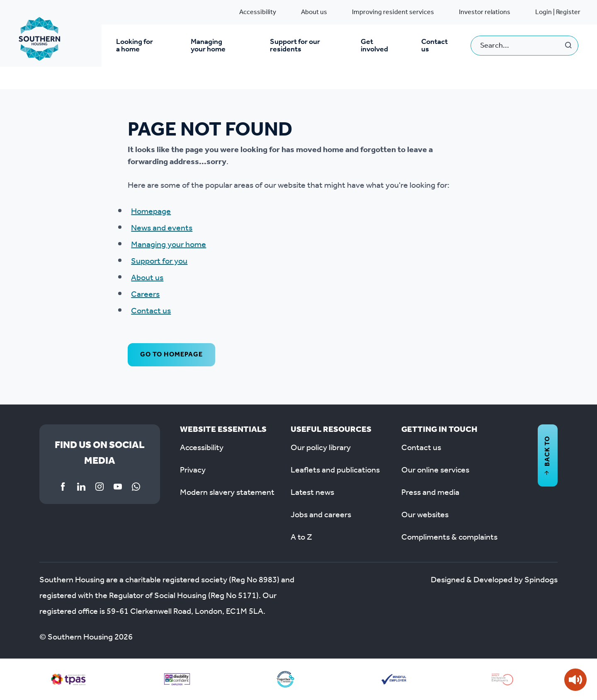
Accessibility (258, 12)
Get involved (374, 46)
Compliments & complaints (449, 538)
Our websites (425, 515)
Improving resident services (393, 12)
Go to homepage (171, 355)
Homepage (151, 212)
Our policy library (321, 448)
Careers (145, 295)
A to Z (301, 538)
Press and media (430, 493)
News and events (162, 228)
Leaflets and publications (335, 470)
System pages (60, 81)
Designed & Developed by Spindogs (494, 580)
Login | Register (558, 12)
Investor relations (485, 12)
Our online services (435, 470)
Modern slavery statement (227, 493)
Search (568, 46)
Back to (547, 455)
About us (314, 12)
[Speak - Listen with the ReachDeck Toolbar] (575, 680)
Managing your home (208, 46)
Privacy (193, 470)
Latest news (312, 493)
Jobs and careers (321, 515)
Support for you (159, 262)
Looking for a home (135, 46)
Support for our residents (295, 46)
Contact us (434, 46)
